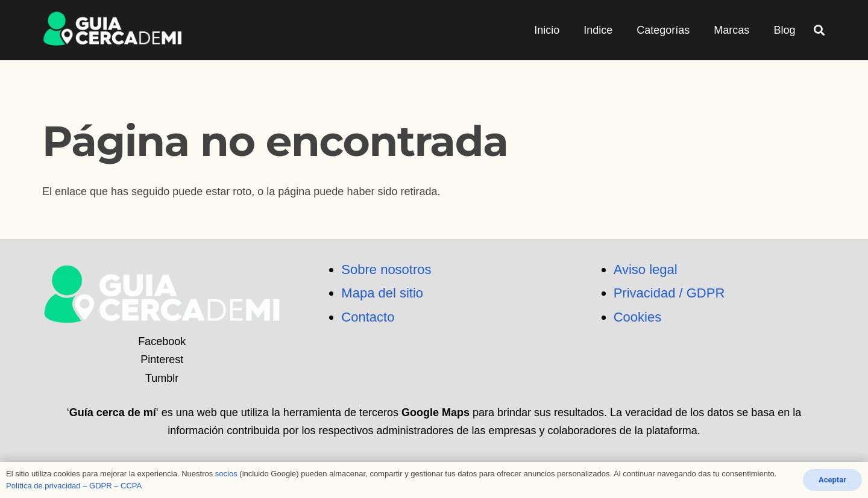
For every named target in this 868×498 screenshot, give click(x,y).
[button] (819, 30)
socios (226, 474)
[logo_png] (112, 30)
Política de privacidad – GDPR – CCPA (74, 486)
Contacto (368, 317)
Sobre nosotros (386, 269)
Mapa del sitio (382, 293)
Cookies (637, 317)
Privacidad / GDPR (669, 293)
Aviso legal (646, 269)
